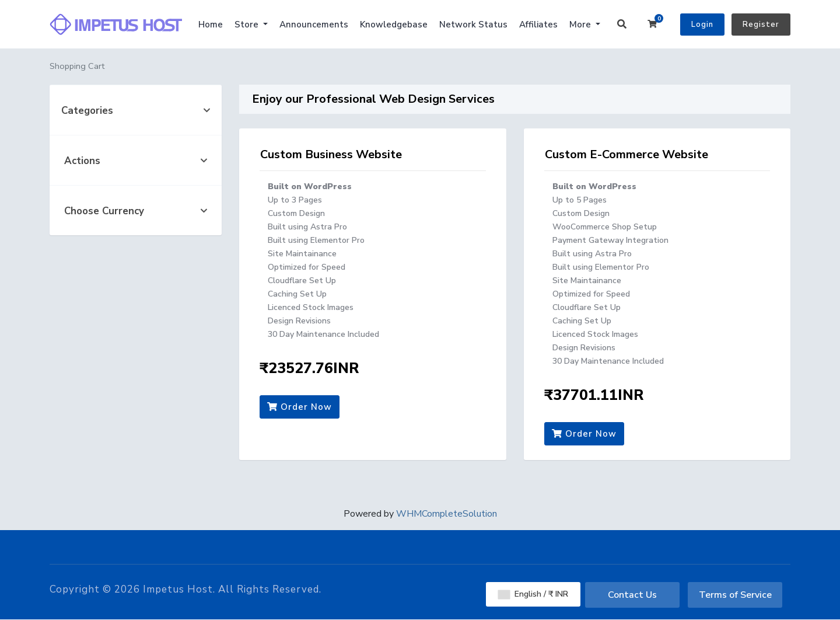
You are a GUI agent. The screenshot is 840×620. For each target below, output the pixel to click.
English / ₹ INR (533, 594)
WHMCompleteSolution (447, 514)
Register (761, 25)
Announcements (314, 25)
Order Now (300, 407)
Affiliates (538, 25)
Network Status (473, 25)
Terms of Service (735, 595)
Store (248, 25)
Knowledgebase (394, 25)
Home (211, 25)
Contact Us (632, 595)
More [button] (581, 25)
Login (702, 25)
